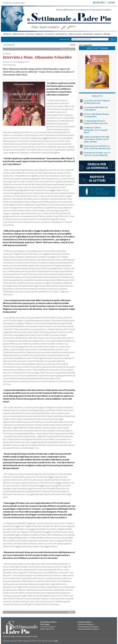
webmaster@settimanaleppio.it (88, 629)
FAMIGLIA (98, 34)
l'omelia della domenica (97, 166)
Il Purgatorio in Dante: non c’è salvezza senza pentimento (97, 154)
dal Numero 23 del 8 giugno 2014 (16, 62)
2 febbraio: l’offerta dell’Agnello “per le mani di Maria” (96, 130)
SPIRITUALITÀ (18, 34)
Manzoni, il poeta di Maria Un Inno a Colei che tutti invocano (97, 147)
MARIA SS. (40, 34)
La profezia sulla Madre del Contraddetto (96, 108)
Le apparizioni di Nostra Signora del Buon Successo (96, 122)
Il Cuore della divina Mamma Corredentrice (96, 115)
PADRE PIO (7, 34)
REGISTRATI (99, 3)
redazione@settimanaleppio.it (88, 627)
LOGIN (111, 3)
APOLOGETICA (61, 34)
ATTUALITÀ (50, 34)
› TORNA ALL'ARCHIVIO (67, 49)
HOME (73, 45)
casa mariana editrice (97, 191)
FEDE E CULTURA (75, 34)
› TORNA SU (70, 612)
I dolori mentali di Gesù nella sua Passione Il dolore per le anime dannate (96, 139)
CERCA (113, 39)
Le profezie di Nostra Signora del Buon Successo (97, 102)
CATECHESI (30, 34)
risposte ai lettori (97, 179)
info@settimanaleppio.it (86, 624)
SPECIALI (107, 34)
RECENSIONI (88, 34)
